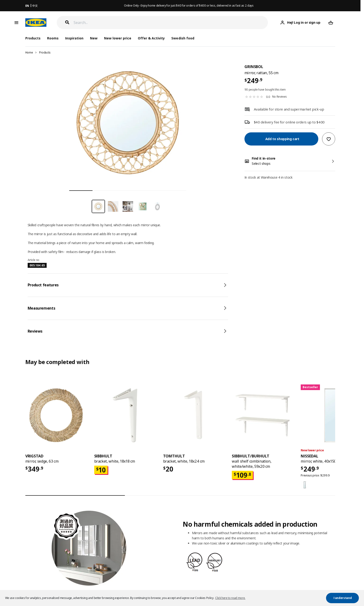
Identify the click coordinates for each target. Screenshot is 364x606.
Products (45, 52)
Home (29, 52)
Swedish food (183, 38)
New (94, 38)
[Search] (171, 23)
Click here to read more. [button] (230, 598)
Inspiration (74, 38)
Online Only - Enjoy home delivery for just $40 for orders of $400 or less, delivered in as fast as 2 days (189, 6)
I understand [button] (343, 598)
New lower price (118, 38)
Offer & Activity (151, 38)
